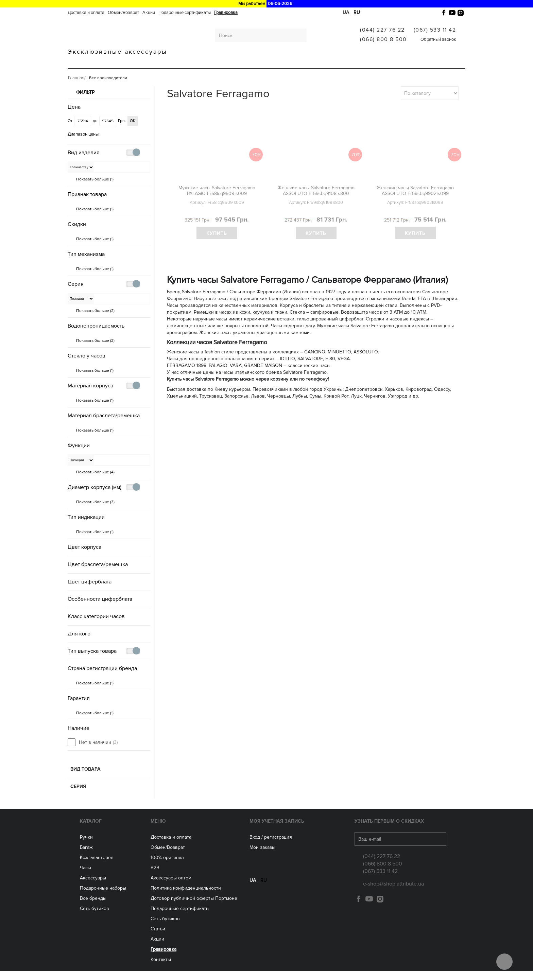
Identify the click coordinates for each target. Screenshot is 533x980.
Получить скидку (266, 160)
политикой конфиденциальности (307, 177)
